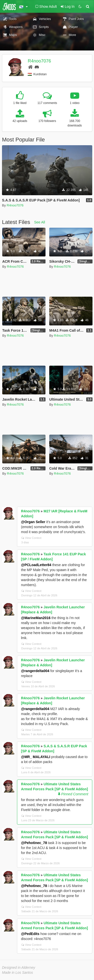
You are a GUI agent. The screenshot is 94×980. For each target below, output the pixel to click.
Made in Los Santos (17, 973)
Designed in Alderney (19, 968)
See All (40, 222)
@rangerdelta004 (35, 671)
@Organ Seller (33, 522)
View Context (31, 538)
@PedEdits (30, 934)
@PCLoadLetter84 (36, 565)
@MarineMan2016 (36, 618)
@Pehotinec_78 (34, 843)
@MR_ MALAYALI (36, 757)
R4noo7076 (39, 61)
